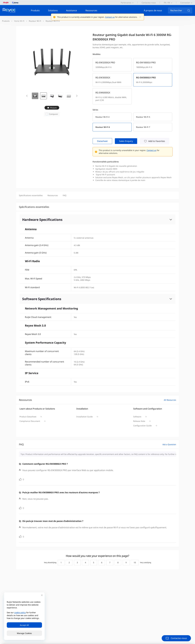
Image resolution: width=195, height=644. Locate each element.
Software (137, 417)
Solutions (53, 10)
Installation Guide (84, 417)
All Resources (170, 400)
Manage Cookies (24, 633)
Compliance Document (30, 421)
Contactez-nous (149, 3)
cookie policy (20, 612)
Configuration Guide (142, 426)
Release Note (139, 421)
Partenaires (126, 3)
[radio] (60, 563)
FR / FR (167, 3)
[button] (27, 96)
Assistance (71, 10)
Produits (35, 10)
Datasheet (102, 141)
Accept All (24, 625)
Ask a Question (169, 444)
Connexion (185, 3)
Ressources (91, 10)
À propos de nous (153, 10)
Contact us (110, 17)
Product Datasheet (28, 417)
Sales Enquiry (126, 141)
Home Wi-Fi (19, 21)
